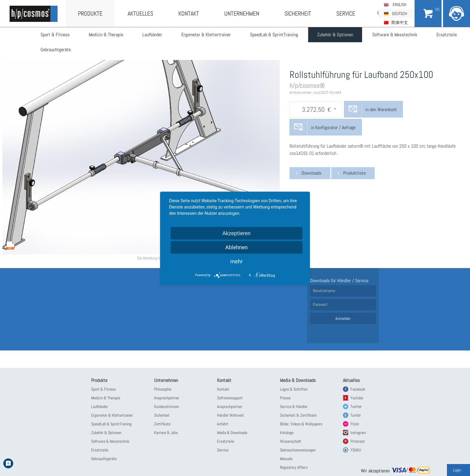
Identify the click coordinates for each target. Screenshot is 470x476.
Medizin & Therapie (106, 35)
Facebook (358, 389)
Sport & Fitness (55, 35)
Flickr (355, 424)
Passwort (320, 304)
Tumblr (356, 415)
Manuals (286, 459)
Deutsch (400, 13)
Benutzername (324, 291)
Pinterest (358, 441)
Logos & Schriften (294, 389)
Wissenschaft (291, 441)
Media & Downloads (232, 433)
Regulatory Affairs (294, 467)
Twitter (356, 407)
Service (346, 13)
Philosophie (163, 389)
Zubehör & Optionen (335, 35)
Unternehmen (242, 13)
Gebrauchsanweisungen (298, 450)
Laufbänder (152, 35)
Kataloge (287, 433)
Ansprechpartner (167, 398)
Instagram (358, 433)
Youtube (357, 398)
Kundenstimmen (167, 407)
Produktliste (354, 173)
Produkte (90, 13)
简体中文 (400, 22)
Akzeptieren (237, 233)
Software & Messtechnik (395, 35)
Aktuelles (140, 13)
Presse (285, 398)
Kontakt (189, 13)
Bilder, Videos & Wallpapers (301, 424)
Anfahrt (223, 424)
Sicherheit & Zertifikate (298, 415)
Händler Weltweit (231, 415)
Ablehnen (236, 247)
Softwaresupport (230, 398)
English (400, 4)
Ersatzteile (447, 35)
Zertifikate (162, 424)
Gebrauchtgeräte (56, 50)
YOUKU (356, 450)
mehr (236, 261)
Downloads (311, 173)
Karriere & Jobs (166, 433)
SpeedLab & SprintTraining (274, 35)
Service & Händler (294, 407)
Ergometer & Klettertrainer (206, 35)
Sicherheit (298, 13)
